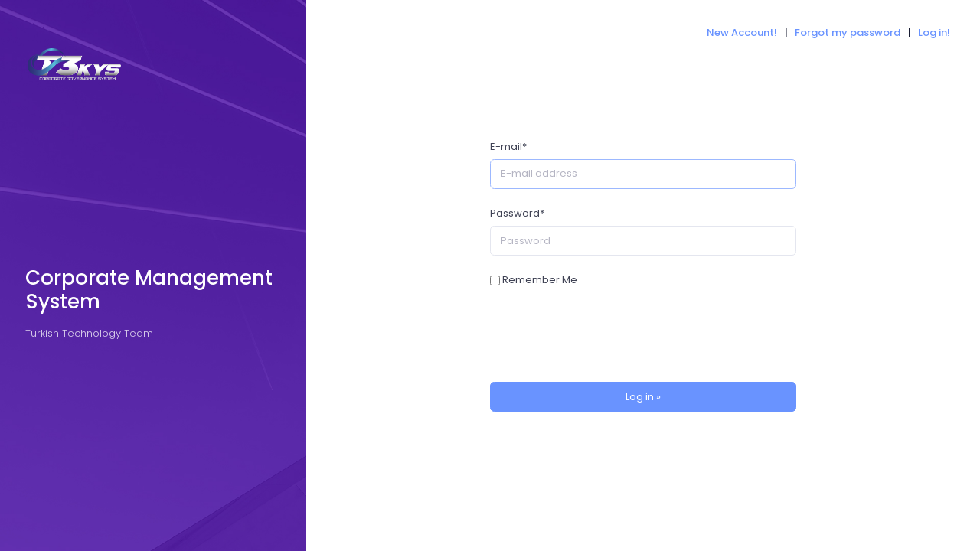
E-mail (508, 147)
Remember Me (540, 280)
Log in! (934, 33)
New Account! (742, 33)
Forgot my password (848, 33)
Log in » (643, 397)
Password (517, 213)
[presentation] (606, 335)
